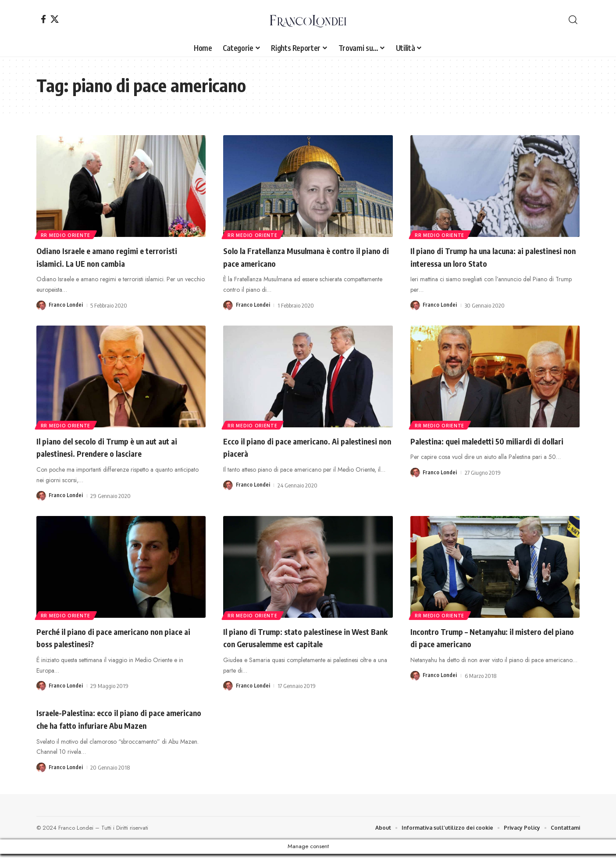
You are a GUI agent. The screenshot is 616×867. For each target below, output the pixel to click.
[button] (573, 20)
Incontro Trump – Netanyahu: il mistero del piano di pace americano (490, 637)
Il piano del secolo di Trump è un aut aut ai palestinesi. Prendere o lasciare (117, 447)
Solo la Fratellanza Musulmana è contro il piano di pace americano (306, 256)
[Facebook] (43, 19)
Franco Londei (66, 305)
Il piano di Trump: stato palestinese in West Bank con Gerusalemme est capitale (308, 637)
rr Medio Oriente (66, 234)
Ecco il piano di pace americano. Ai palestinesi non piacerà (294, 447)
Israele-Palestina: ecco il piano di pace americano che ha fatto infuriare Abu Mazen (114, 725)
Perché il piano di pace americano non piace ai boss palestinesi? (113, 637)
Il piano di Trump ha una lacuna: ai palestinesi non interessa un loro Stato (489, 256)
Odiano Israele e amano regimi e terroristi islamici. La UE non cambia (110, 256)
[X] (55, 19)
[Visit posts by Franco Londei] (41, 305)
